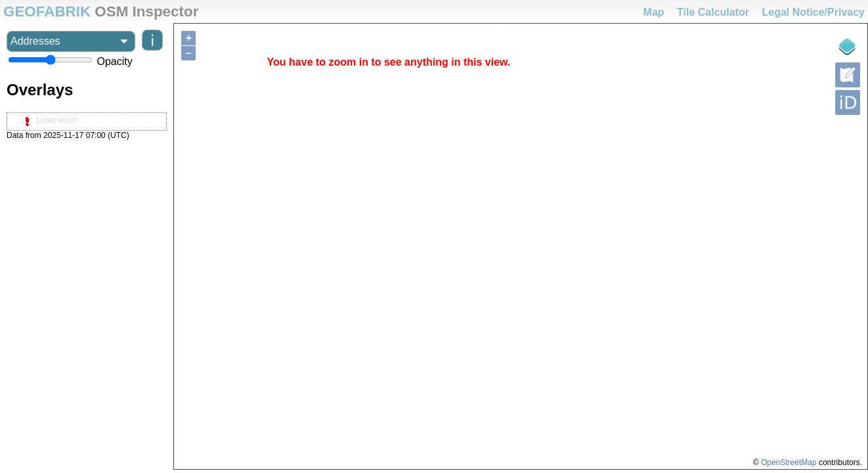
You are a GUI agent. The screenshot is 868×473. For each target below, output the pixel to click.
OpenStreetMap (789, 462)
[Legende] (848, 47)
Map (654, 12)
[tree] (87, 122)
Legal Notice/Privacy (813, 12)
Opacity (114, 61)
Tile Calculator (713, 12)
